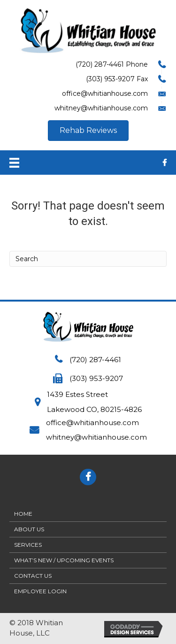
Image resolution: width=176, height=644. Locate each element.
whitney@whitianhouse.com (96, 437)
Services (28, 545)
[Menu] (14, 163)
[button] (88, 131)
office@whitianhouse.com (92, 423)
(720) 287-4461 (95, 360)
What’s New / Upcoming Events (64, 560)
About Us (29, 529)
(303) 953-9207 (96, 378)
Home (23, 514)
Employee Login (40, 591)
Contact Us (33, 576)
